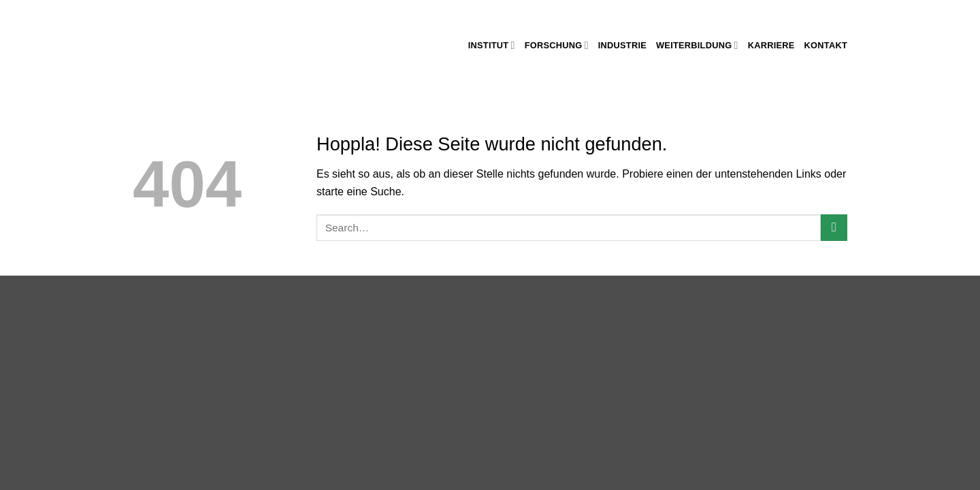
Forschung (557, 45)
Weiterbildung (697, 45)
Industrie (622, 45)
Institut (492, 45)
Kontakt (826, 45)
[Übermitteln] (834, 228)
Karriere (771, 45)
